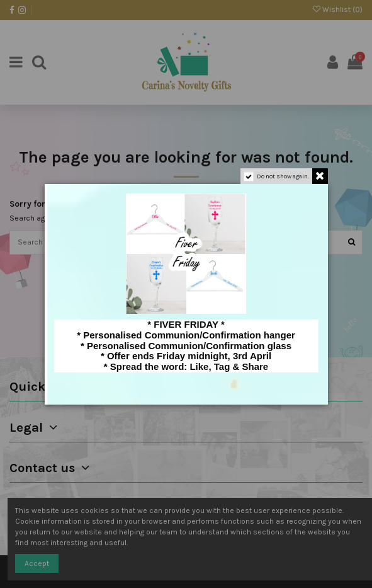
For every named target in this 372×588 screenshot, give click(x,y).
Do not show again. (283, 176)
